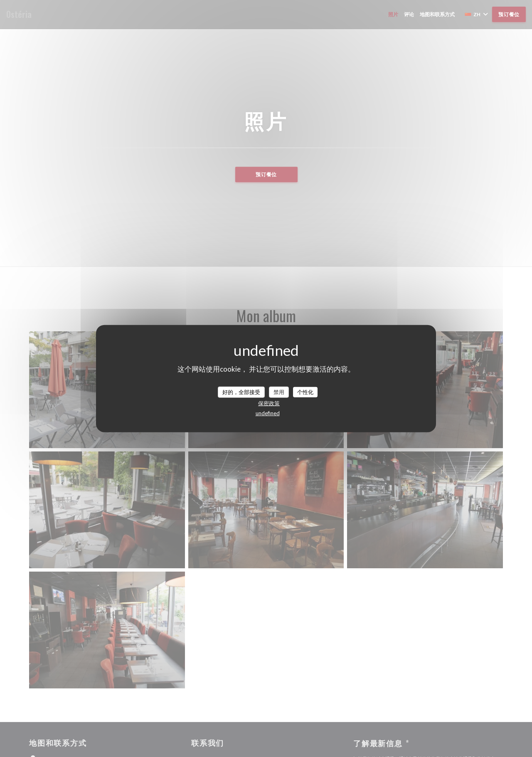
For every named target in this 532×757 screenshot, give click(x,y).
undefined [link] (268, 413)
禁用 (279, 392)
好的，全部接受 (241, 392)
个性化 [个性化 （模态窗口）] (305, 392)
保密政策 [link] (269, 403)
